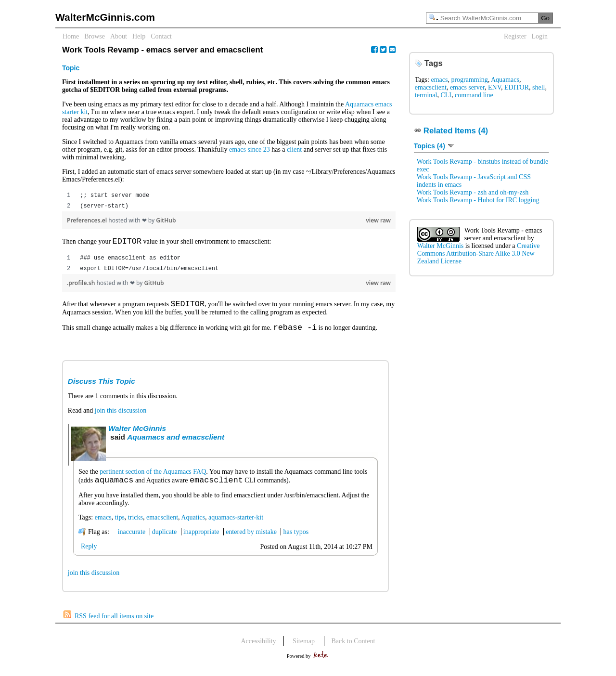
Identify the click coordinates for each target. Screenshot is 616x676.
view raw (378, 220)
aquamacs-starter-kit (236, 525)
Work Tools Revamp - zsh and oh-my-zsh (473, 192)
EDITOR (517, 87)
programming (469, 80)
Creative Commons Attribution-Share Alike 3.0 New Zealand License (479, 253)
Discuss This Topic (102, 387)
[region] (229, 201)
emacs (103, 525)
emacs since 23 (250, 149)
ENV (494, 87)
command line (474, 95)
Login (540, 36)
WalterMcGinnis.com (105, 17)
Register (515, 36)
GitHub (166, 220)
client (294, 149)
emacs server (467, 87)
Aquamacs (505, 80)
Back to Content (353, 649)
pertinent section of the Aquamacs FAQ (153, 477)
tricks (135, 525)
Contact (161, 36)
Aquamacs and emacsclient (176, 443)
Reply (89, 554)
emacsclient (162, 525)
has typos (296, 539)
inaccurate (132, 539)
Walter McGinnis (137, 434)
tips (120, 525)
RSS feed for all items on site (114, 624)
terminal (426, 95)
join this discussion (121, 416)
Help (139, 36)
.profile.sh (82, 285)
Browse (95, 36)
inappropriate (201, 539)
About (119, 36)
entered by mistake (251, 539)
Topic (71, 68)
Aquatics (193, 525)
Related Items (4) (456, 131)
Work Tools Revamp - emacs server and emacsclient (503, 234)
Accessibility (259, 649)
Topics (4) (434, 146)
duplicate (164, 539)
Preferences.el (88, 220)
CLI (446, 95)
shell (539, 87)
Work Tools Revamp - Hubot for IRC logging (478, 200)
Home (71, 36)
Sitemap (304, 649)
